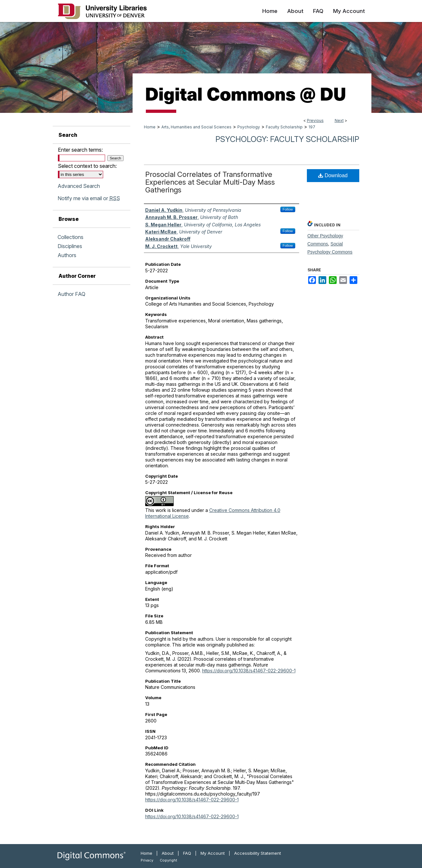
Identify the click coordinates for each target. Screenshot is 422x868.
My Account (213, 853)
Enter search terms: (80, 150)
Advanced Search (79, 186)
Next (339, 120)
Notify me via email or (89, 198)
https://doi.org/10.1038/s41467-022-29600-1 (249, 671)
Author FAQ (71, 294)
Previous (315, 120)
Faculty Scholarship (284, 127)
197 (312, 127)
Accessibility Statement (258, 853)
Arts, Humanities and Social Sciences (196, 127)
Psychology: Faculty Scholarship (287, 139)
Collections (70, 237)
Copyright (168, 860)
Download (333, 175)
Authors (67, 255)
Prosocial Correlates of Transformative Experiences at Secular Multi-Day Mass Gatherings (210, 182)
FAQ (187, 853)
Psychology (249, 127)
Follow (288, 209)
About (168, 853)
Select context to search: (87, 166)
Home (150, 127)
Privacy (147, 860)
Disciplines (70, 246)
